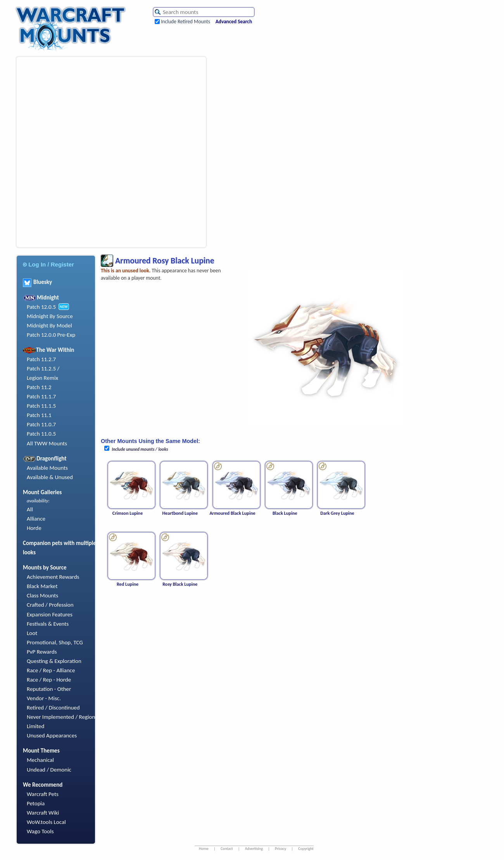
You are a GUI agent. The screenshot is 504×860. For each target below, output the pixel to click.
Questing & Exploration (54, 661)
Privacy (280, 849)
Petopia (36, 803)
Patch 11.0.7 (41, 424)
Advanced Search (234, 22)
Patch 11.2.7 (41, 359)
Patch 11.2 (39, 387)
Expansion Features (50, 614)
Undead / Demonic (49, 770)
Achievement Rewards (53, 577)
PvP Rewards (42, 652)
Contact (227, 849)
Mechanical (40, 760)
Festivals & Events (48, 624)
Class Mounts (42, 595)
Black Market (42, 586)
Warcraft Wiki (43, 813)
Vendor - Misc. (44, 698)
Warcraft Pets (43, 794)
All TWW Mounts (47, 443)
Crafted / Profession (50, 605)
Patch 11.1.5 (41, 406)
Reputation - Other (49, 689)
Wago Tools (40, 831)
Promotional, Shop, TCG (55, 642)
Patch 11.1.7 (41, 396)
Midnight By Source (50, 316)
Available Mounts (47, 468)
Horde (34, 528)
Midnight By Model (49, 325)
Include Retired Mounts (186, 22)
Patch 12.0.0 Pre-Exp (51, 335)
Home (204, 849)
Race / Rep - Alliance (51, 670)
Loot (32, 633)
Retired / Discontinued (53, 708)
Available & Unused (50, 477)
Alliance (36, 519)
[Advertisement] (91, 152)
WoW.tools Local (46, 822)
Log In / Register (48, 264)
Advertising (254, 849)
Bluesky (37, 282)
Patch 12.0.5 (41, 307)
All (30, 509)
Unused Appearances (52, 735)
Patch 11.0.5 (41, 434)
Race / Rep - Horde (49, 680)
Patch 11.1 (39, 415)
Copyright (306, 849)
